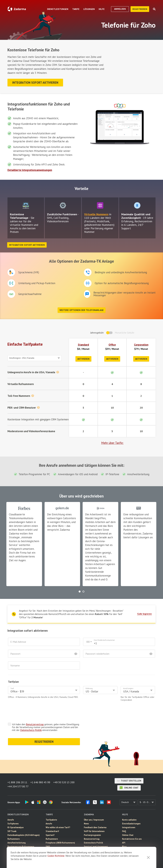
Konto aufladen (129, 820)
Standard (83, 345)
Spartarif (50, 835)
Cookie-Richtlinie (56, 856)
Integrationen (129, 827)
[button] (80, 592)
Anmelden (120, 9)
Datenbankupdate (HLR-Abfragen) (24, 835)
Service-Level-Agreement (96, 847)
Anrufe (11, 820)
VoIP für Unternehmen (94, 831)
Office (112, 345)
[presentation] (32, 713)
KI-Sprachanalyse (16, 827)
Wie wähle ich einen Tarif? (58, 827)
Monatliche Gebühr (125, 333)
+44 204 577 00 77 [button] (18, 786)
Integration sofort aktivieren (35, 83)
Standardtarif (52, 831)
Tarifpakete (51, 820)
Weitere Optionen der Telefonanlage (82, 310)
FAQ (124, 831)
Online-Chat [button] (129, 788)
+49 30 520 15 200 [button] (64, 782)
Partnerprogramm (92, 835)
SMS (48, 847)
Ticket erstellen (129, 781)
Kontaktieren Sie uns (132, 839)
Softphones (13, 824)
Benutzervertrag (35, 724)
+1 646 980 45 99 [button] (40, 782)
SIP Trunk (12, 831)
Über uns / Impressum (94, 820)
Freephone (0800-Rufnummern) (60, 843)
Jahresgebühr (97, 333)
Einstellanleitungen (131, 824)
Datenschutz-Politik (31, 730)
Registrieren (140, 9)
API (124, 843)
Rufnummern (14, 839)
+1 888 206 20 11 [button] (17, 782)
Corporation (141, 345)
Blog (124, 847)
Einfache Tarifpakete (25, 344)
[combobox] (89, 642)
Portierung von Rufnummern (21, 847)
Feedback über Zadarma (95, 827)
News (86, 824)
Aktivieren (83, 359)
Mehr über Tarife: (112, 443)
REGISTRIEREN (44, 742)
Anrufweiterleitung (16, 843)
